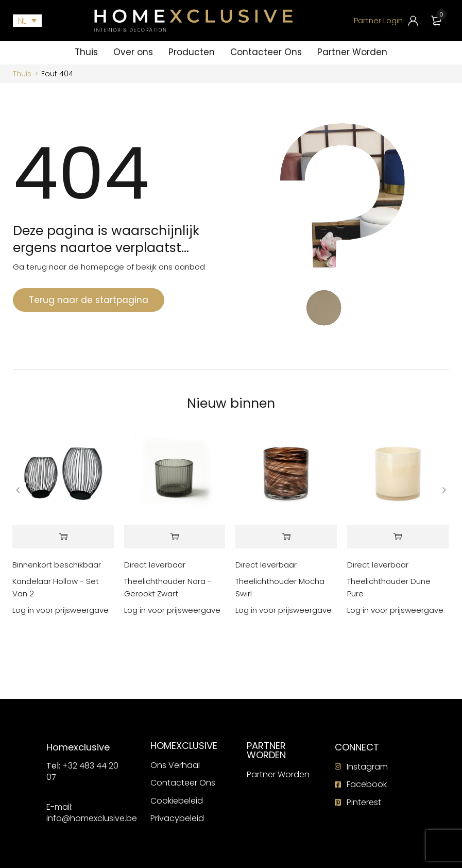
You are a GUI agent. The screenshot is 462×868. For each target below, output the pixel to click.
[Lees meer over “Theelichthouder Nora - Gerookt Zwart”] (175, 537)
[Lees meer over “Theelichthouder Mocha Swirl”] (286, 537)
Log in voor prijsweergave (61, 610)
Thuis (22, 74)
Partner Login (378, 20)
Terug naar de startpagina (89, 300)
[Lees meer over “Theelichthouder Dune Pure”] (398, 537)
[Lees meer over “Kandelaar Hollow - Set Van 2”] (63, 537)
